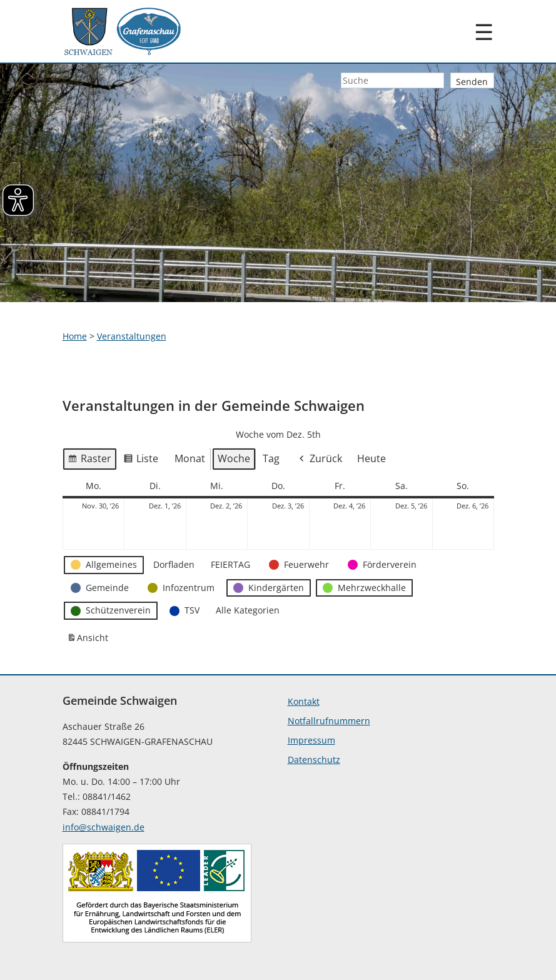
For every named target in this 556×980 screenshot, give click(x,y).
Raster (89, 461)
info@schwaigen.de (104, 827)
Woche (234, 458)
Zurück (320, 459)
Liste (141, 461)
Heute (372, 458)
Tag (271, 458)
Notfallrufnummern (329, 721)
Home (75, 336)
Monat (190, 458)
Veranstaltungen (132, 336)
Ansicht (89, 640)
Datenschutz (314, 760)
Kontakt (304, 701)
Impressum (311, 740)
